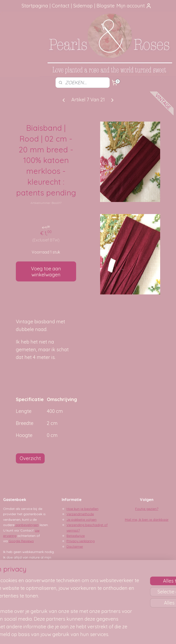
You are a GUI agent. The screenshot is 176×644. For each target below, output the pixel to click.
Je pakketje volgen (82, 520)
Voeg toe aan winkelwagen (46, 272)
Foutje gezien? (147, 509)
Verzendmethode (80, 514)
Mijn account (134, 6)
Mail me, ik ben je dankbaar (147, 520)
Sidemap (83, 6)
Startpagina (35, 6)
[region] (56, 591)
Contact (61, 6)
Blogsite (106, 6)
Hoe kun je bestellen (82, 509)
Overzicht (30, 458)
